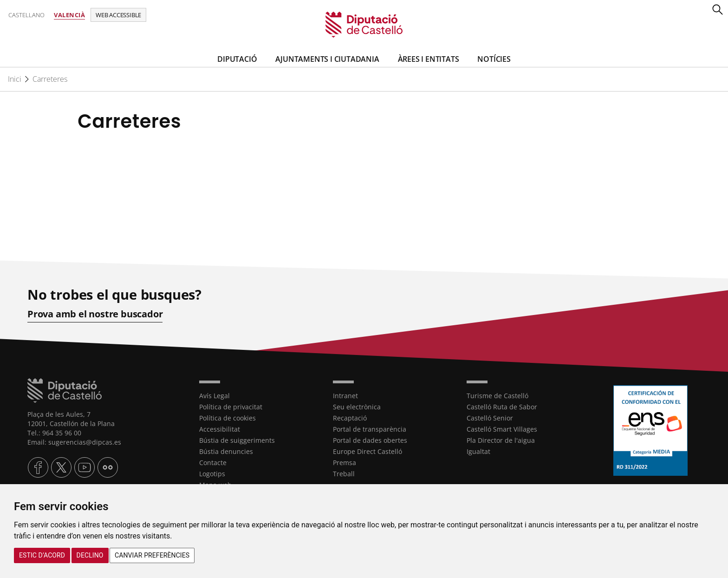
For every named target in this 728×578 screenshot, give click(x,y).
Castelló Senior (490, 418)
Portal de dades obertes (370, 440)
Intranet (345, 396)
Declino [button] (90, 555)
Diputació (237, 59)
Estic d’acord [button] (42, 555)
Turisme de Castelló (497, 396)
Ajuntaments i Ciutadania (327, 59)
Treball (344, 474)
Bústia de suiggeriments (237, 440)
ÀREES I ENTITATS (429, 59)
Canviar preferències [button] (152, 555)
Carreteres (50, 79)
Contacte (213, 463)
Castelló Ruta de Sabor (502, 407)
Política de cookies (227, 418)
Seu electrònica (357, 407)
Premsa (344, 463)
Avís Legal (214, 396)
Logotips (212, 474)
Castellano (26, 15)
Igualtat (478, 451)
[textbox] (364, 166)
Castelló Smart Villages (502, 429)
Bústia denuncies (226, 451)
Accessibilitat (220, 429)
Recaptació (350, 418)
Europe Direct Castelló (367, 451)
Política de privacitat (231, 407)
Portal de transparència (370, 429)
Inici (15, 79)
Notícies (494, 59)
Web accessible (118, 15)
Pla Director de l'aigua (501, 440)
